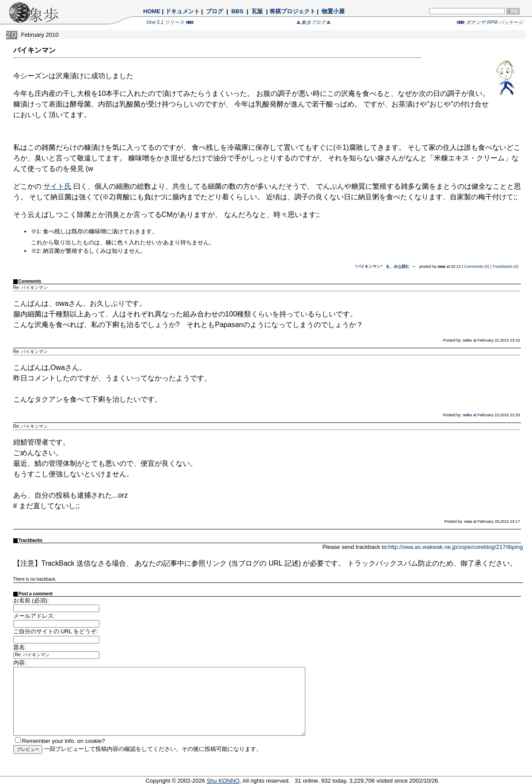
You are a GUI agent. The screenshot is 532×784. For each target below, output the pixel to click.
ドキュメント (182, 11)
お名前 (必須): (31, 600)
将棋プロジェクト (293, 11)
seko (468, 340)
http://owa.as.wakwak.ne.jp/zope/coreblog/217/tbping (456, 547)
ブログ (215, 11)
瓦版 (257, 11)
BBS (237, 11)
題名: (20, 647)
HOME (152, 11)
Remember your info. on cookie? (64, 741)
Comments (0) (477, 266)
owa (468, 521)
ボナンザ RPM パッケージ (490, 22)
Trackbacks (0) (505, 266)
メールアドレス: (34, 616)
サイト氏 (57, 186)
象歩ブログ (313, 22)
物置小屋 (333, 11)
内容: (20, 663)
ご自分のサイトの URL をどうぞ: (56, 631)
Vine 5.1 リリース (170, 22)
